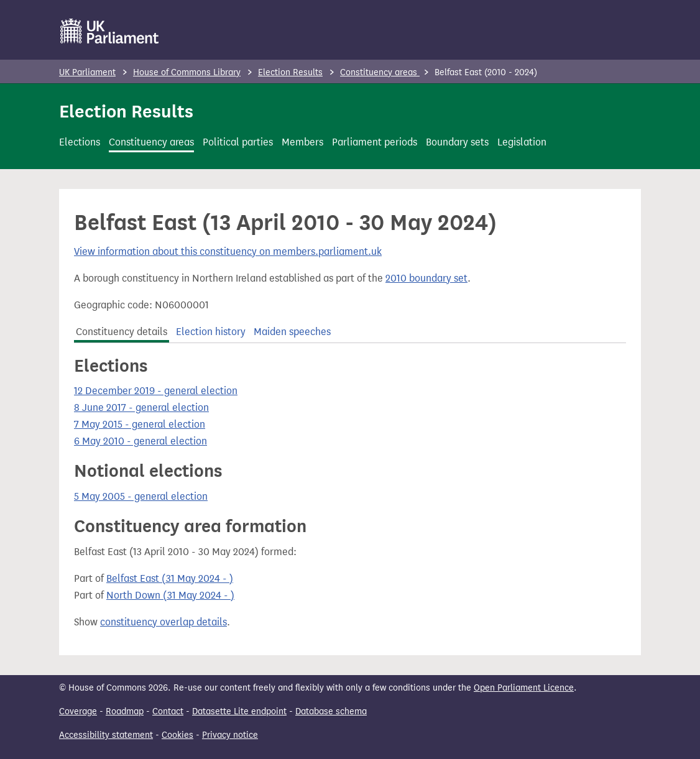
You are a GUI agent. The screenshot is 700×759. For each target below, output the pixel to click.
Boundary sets (457, 142)
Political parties (238, 142)
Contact (168, 711)
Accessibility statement (106, 735)
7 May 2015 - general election (140, 424)
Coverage (78, 711)
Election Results (290, 72)
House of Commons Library (187, 72)
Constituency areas (380, 72)
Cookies (177, 735)
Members (302, 142)
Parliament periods (375, 142)
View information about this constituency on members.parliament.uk (228, 251)
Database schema (331, 711)
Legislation (522, 142)
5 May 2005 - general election (141, 496)
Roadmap (125, 711)
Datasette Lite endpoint (239, 711)
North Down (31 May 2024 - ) (170, 595)
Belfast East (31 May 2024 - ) (170, 578)
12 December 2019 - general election (156, 391)
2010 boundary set (426, 278)
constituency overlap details (163, 622)
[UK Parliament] (110, 31)
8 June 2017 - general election (141, 407)
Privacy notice (230, 735)
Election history (211, 332)
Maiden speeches (292, 332)
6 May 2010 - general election (140, 441)
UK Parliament (87, 72)
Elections (80, 142)
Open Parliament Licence (524, 688)
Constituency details (122, 332)
